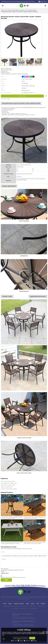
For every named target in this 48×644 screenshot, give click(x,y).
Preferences (27, 641)
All (6, 10)
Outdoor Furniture (19, 604)
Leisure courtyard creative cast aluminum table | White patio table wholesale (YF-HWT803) (12, 543)
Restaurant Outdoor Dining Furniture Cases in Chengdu (36, 614)
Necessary (14, 641)
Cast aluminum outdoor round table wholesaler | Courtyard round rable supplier (12, 518)
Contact (43, 604)
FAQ (38, 604)
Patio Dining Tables (31, 10)
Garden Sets (33, 606)
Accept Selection (24, 638)
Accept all (32, 638)
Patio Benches (33, 608)
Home (3, 10)
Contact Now (22, 96)
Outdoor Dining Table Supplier (9, 489)
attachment (5, 573)
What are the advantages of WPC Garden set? (12, 614)
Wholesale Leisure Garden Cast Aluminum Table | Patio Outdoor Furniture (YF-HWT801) (34, 543)
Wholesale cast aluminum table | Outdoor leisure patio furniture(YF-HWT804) (34, 518)
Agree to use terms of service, (13, 577)
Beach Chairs (24, 608)
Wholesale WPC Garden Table (9, 483)
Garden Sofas (41, 606)
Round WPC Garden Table (8, 485)
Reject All (16, 638)
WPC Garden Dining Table (8, 481)
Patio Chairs (25, 606)
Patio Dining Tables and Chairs (16, 10)
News (33, 604)
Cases (27, 604)
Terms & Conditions (21, 577)
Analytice (20, 641)
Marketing (34, 641)
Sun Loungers (15, 608)
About (10, 604)
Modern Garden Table (7, 487)
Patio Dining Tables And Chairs (12, 606)
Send (6, 580)
